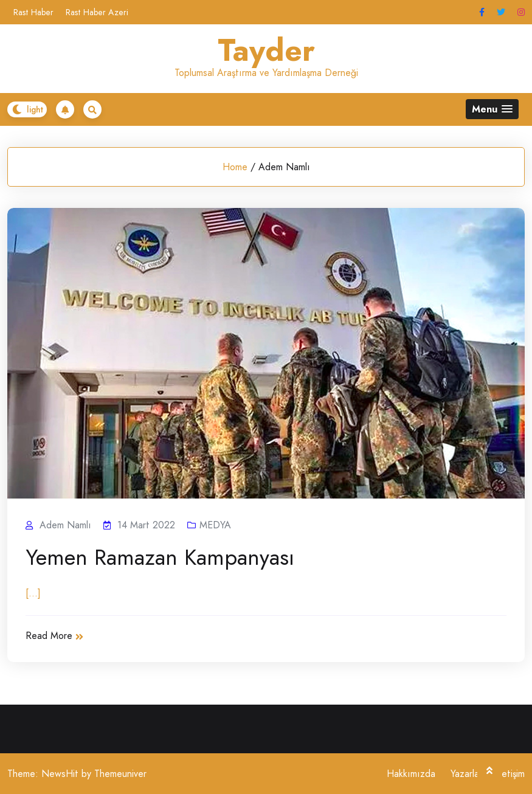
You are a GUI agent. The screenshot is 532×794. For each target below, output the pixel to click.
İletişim (511, 774)
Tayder (266, 50)
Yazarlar (466, 774)
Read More (54, 636)
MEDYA (215, 525)
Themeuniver (120, 774)
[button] (492, 109)
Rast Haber (33, 12)
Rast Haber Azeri (97, 12)
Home (235, 167)
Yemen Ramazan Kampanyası (160, 558)
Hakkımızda (411, 774)
